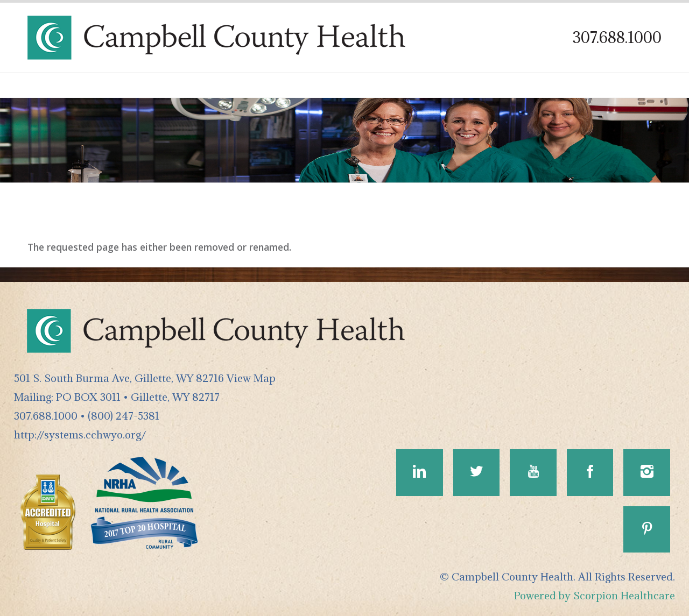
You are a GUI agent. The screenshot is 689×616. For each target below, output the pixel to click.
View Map (251, 378)
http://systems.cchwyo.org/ (80, 434)
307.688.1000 (617, 37)
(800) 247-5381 (124, 416)
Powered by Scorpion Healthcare (595, 595)
